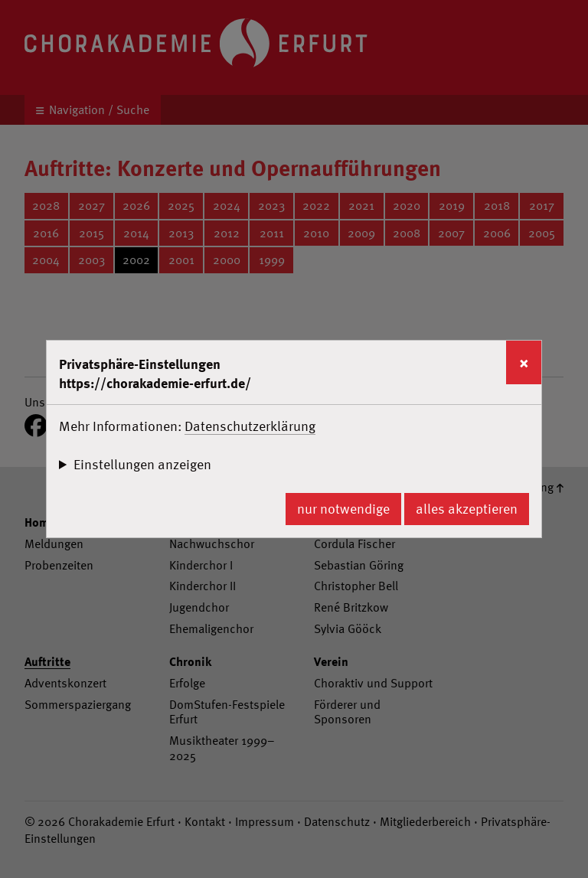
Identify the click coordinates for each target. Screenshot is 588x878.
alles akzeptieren (467, 509)
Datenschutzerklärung (250, 426)
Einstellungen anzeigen (142, 464)
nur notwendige (343, 509)
